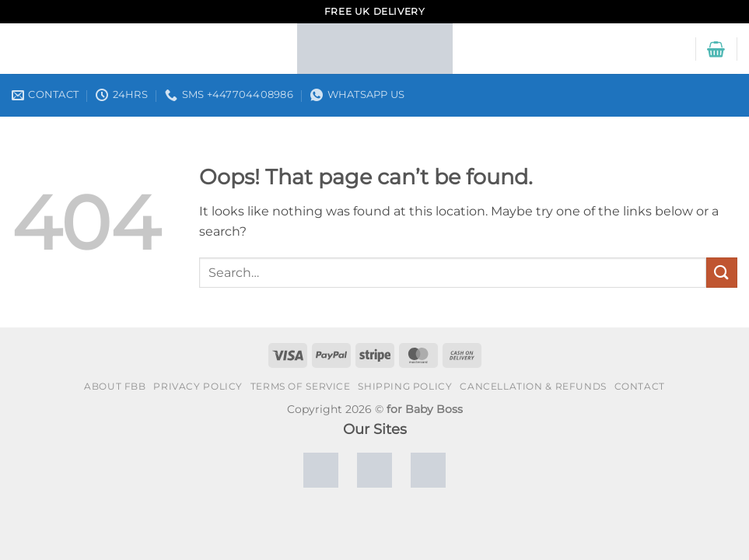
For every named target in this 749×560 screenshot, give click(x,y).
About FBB (115, 386)
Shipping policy (405, 386)
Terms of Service (301, 386)
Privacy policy (198, 386)
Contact (640, 386)
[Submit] (722, 273)
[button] (716, 49)
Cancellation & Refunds (533, 386)
